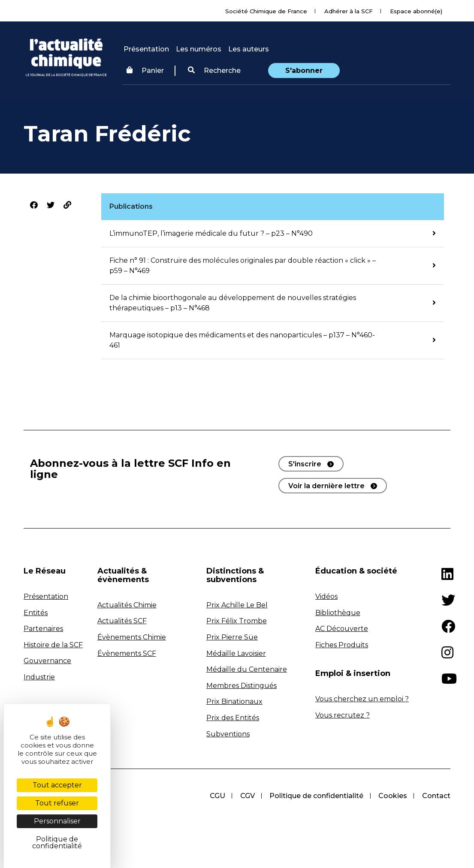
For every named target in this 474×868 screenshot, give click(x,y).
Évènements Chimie (132, 637)
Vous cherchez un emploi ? (362, 699)
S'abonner (304, 71)
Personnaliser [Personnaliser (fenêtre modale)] (57, 821)
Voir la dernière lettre (326, 486)
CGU (215, 796)
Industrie (39, 677)
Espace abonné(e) (416, 11)
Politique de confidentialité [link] (57, 842)
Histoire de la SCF (53, 645)
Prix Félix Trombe (237, 621)
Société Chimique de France (266, 11)
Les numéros (199, 49)
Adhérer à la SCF (349, 11)
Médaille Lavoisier (236, 653)
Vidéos (326, 596)
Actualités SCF (122, 621)
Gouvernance (47, 661)
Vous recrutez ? (343, 715)
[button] (214, 71)
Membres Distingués (242, 686)
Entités (36, 613)
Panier (145, 71)
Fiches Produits (342, 645)
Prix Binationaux (234, 701)
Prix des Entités (233, 718)
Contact (436, 796)
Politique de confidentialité (315, 796)
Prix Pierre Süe (232, 637)
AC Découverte (342, 629)
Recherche (214, 71)
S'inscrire (305, 464)
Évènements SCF (127, 653)
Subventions (228, 734)
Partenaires (43, 629)
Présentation (146, 49)
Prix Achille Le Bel (237, 605)
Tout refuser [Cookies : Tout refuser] (57, 803)
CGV (246, 796)
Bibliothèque (338, 613)
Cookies (392, 796)
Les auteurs (249, 49)
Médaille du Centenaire (247, 669)
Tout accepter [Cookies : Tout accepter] (57, 785)
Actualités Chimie (127, 605)
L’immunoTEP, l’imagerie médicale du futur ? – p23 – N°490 (211, 233)
